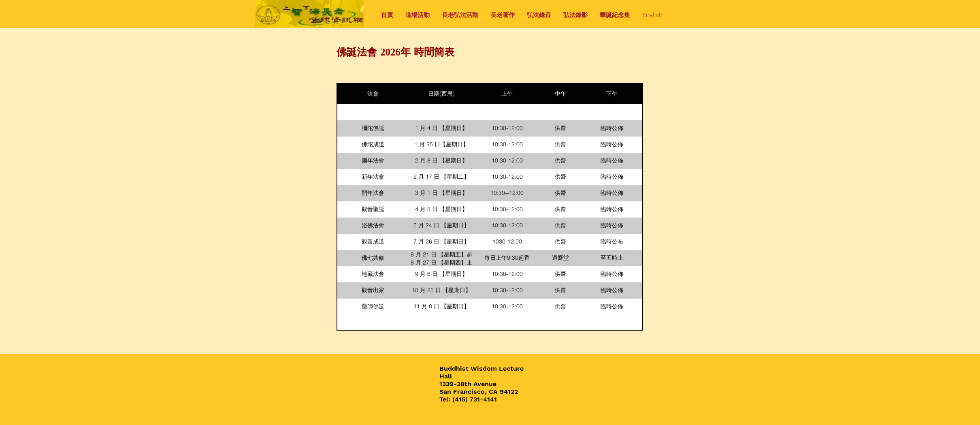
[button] (418, 15)
